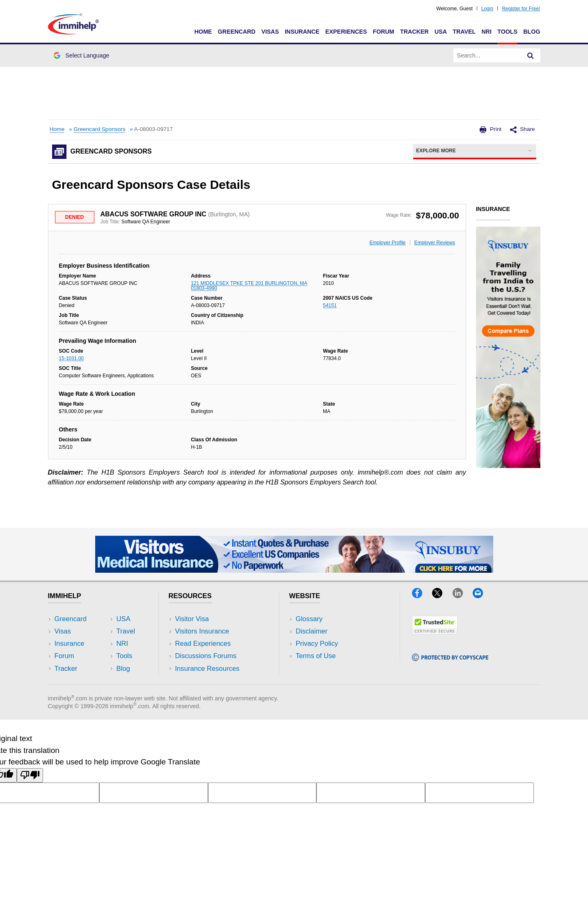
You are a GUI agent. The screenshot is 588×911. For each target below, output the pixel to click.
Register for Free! (521, 9)
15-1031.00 (71, 358)
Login (487, 9)
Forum (383, 32)
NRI (486, 32)
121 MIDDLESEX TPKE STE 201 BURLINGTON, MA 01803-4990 (249, 286)
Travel (464, 32)
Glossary (309, 619)
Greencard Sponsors (99, 129)
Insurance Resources (207, 669)
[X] (442, 595)
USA (441, 32)
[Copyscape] (450, 658)
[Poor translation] (30, 775)
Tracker (414, 32)
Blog (532, 32)
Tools (507, 32)
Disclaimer (312, 631)
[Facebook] (422, 595)
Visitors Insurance (202, 631)
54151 (330, 305)
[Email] (482, 595)
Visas (270, 32)
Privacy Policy (317, 644)
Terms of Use (316, 656)
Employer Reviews (435, 243)
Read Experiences (203, 644)
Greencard (237, 32)
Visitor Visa (192, 619)
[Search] (531, 55)
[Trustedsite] (435, 632)
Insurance (302, 32)
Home (203, 32)
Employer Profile (388, 243)
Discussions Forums (206, 656)
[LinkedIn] (463, 595)
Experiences (346, 32)
